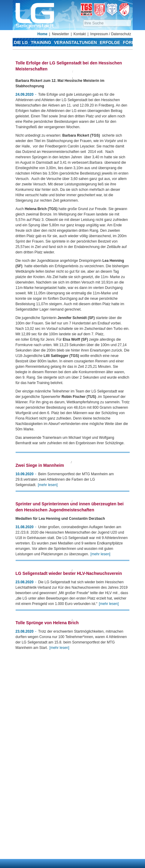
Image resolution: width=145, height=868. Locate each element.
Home (42, 34)
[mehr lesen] (100, 668)
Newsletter (60, 34)
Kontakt (80, 34)
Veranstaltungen (76, 42)
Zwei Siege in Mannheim (40, 541)
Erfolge (110, 42)
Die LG (21, 42)
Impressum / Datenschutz (111, 34)
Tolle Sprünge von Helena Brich (47, 813)
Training (41, 42)
